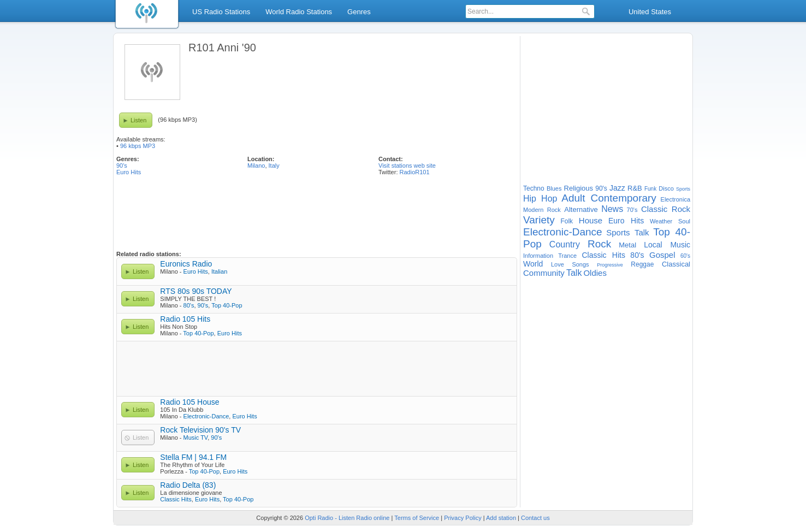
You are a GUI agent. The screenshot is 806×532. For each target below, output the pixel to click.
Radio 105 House (189, 402)
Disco (666, 188)
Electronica (675, 199)
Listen (138, 120)
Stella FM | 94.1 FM (193, 457)
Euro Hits (129, 172)
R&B (635, 188)
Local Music (667, 245)
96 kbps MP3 (138, 146)
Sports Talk (627, 232)
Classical (676, 264)
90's (122, 165)
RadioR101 (415, 172)
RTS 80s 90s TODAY (196, 291)
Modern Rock (542, 210)
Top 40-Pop (227, 305)
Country (565, 244)
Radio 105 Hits (185, 319)
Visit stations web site (407, 165)
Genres (359, 12)
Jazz (617, 188)
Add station (501, 518)
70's (632, 210)
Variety (539, 220)
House (591, 220)
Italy (274, 165)
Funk (650, 189)
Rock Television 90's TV (200, 430)
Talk (574, 273)
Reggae (642, 264)
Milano (256, 165)
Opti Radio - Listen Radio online (347, 518)
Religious (579, 188)
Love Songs (570, 264)
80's (189, 305)
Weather (661, 221)
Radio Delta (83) (188, 485)
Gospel (662, 255)
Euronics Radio (186, 264)
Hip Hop (540, 199)
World (533, 264)
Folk (567, 221)
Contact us (535, 518)
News (612, 209)
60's (685, 256)
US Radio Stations (221, 12)
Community (544, 273)
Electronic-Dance (206, 416)
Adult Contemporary (609, 198)
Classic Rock (666, 209)
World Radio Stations (299, 12)
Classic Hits (176, 499)
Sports (683, 189)
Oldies (595, 273)
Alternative (581, 209)
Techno (534, 188)
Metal (627, 245)
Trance (567, 256)
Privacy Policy (463, 518)
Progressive (610, 265)
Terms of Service (417, 518)
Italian (219, 271)
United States (650, 12)
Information (538, 256)
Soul (684, 221)
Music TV (196, 438)
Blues (554, 188)
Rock (599, 244)
